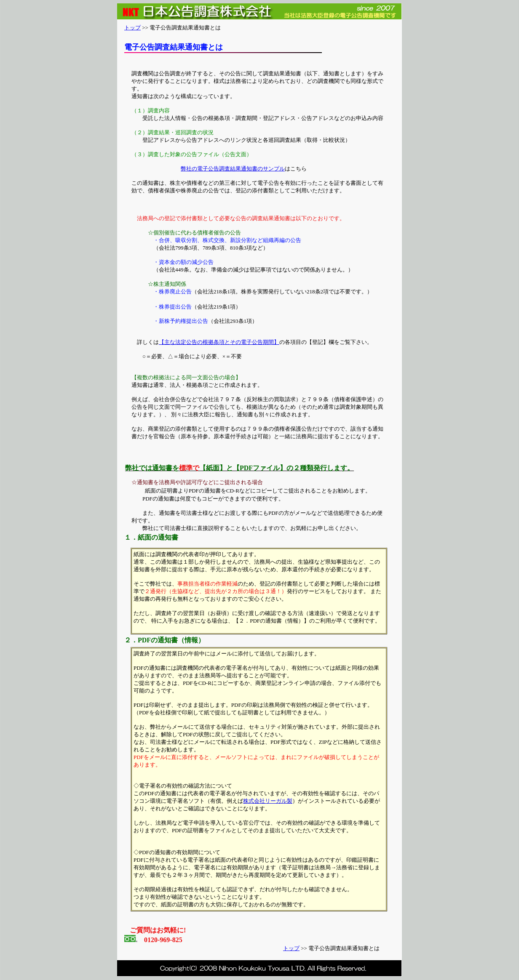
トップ (132, 28)
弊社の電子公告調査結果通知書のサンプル (233, 169)
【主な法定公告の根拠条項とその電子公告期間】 (219, 342)
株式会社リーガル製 (268, 801)
